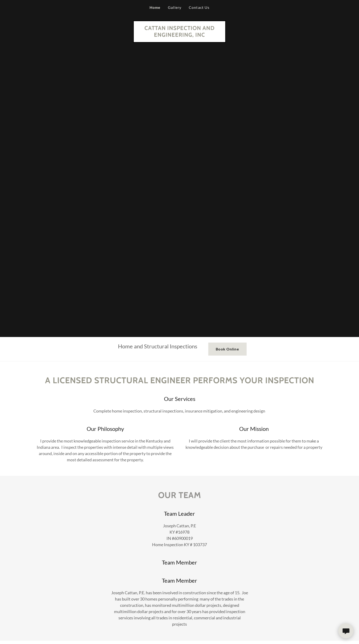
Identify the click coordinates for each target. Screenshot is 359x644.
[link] (179, 35)
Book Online (227, 349)
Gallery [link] (175, 7)
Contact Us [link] (199, 7)
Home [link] (155, 7)
